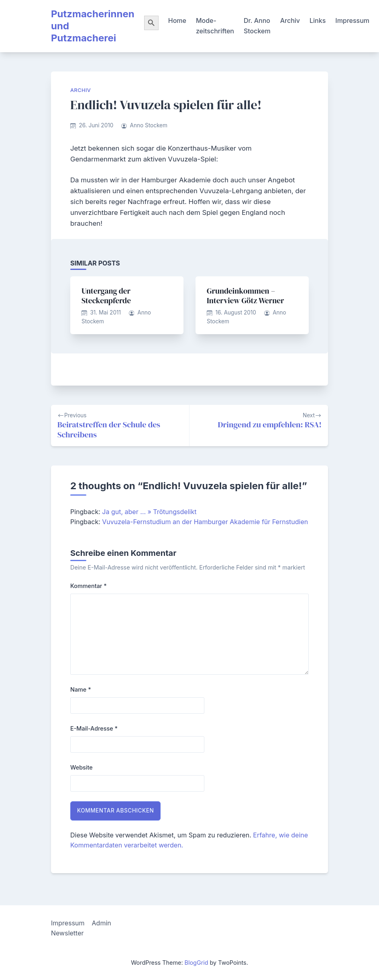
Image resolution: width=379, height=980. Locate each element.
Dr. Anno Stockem (257, 26)
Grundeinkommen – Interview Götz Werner (245, 296)
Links (318, 20)
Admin (102, 923)
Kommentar (89, 586)
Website (82, 767)
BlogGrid (197, 963)
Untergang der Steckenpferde (106, 296)
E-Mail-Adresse (94, 728)
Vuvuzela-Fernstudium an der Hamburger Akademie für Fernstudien (205, 522)
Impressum (352, 20)
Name (81, 689)
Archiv (290, 20)
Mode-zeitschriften (215, 26)
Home (177, 20)
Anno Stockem (149, 125)
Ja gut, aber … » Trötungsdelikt (149, 512)
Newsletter (67, 933)
